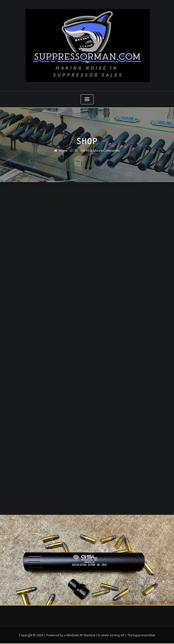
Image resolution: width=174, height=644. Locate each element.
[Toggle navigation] (87, 99)
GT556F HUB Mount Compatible (97, 150)
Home (63, 150)
